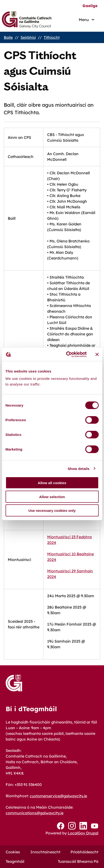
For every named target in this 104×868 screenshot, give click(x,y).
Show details (79, 468)
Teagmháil (15, 861)
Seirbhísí (28, 37)
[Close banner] (97, 354)
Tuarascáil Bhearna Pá (78, 861)
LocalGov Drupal (83, 833)
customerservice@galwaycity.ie (58, 796)
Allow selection (52, 497)
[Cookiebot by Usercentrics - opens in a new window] (66, 355)
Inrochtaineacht (45, 852)
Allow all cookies (52, 483)
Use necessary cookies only (52, 511)
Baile (8, 37)
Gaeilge (90, 6)
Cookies (13, 852)
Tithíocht (52, 37)
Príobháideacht (84, 852)
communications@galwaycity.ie (35, 813)
